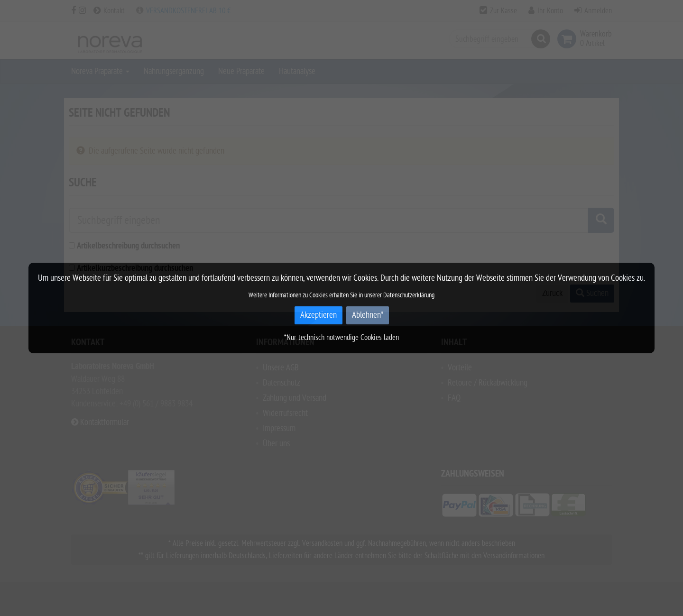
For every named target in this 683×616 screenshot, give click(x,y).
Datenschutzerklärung (409, 295)
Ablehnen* (368, 315)
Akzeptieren (318, 315)
